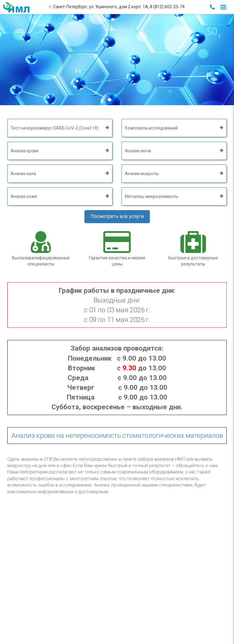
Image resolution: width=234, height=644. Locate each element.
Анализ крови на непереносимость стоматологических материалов (117, 435)
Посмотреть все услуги (117, 216)
